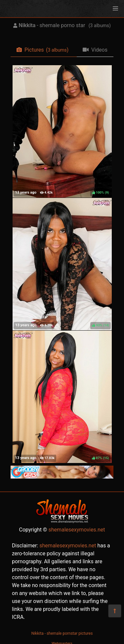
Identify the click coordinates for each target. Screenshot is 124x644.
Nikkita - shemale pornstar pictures (62, 633)
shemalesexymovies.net (77, 530)
